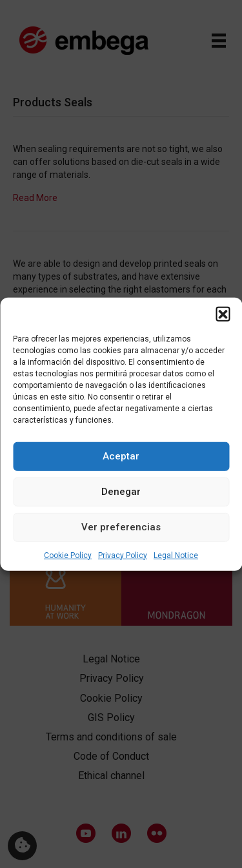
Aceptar (121, 456)
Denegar (121, 492)
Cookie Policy (68, 555)
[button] (223, 313)
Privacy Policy (123, 555)
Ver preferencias (121, 527)
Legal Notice (176, 555)
